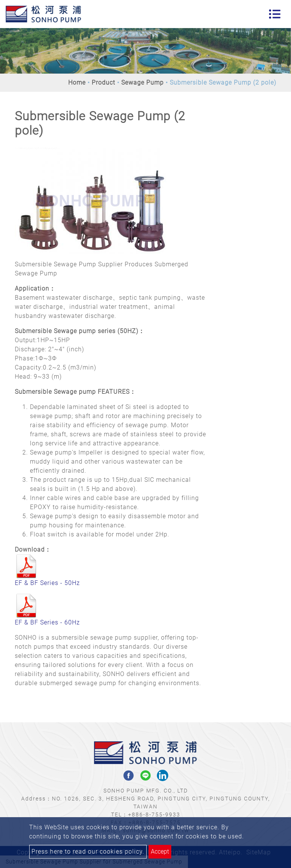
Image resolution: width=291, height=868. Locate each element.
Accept (160, 851)
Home (77, 83)
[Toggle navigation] (275, 14)
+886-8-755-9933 (154, 815)
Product (103, 83)
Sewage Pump (142, 83)
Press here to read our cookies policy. (88, 851)
